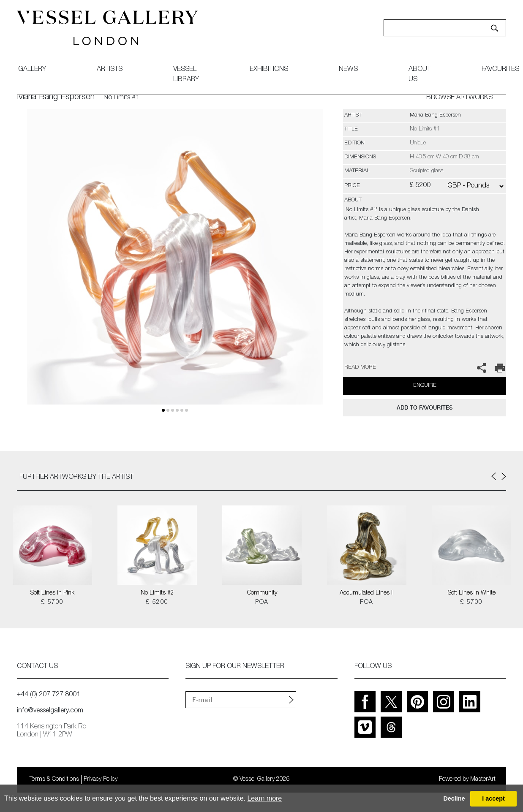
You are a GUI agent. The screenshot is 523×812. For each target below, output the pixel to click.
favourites (500, 70)
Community (262, 593)
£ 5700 (52, 603)
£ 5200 (157, 603)
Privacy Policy (101, 779)
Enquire (425, 386)
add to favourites (425, 408)
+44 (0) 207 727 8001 (49, 695)
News (348, 70)
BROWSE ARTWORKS (459, 98)
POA (262, 603)
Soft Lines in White (472, 593)
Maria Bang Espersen (56, 98)
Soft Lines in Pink (52, 593)
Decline (454, 798)
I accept (493, 798)
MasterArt (483, 779)
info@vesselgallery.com (50, 711)
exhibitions (269, 70)
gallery (32, 70)
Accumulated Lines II (367, 593)
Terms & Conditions (54, 779)
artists (110, 70)
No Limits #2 (157, 593)
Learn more (264, 798)
